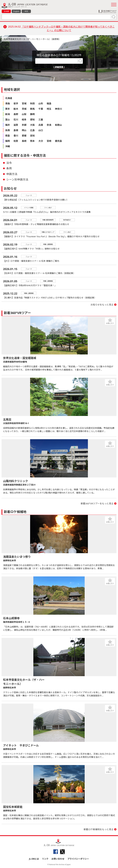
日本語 (6, 11)
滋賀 (16, 125)
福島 (49, 103)
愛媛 (24, 136)
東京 (8, 109)
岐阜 (24, 119)
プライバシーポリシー (78, 859)
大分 (41, 141)
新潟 (8, 114)
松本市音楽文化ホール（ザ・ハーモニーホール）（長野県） (32, 39)
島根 (16, 130)
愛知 (32, 119)
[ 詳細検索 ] (59, 67)
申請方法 (12, 174)
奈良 (49, 125)
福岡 (8, 141)
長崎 (24, 141)
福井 (8, 125)
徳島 (8, 136)
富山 (8, 119)
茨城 (24, 109)
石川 (16, 119)
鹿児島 (58, 141)
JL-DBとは (34, 859)
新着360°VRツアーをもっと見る (97, 503)
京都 (24, 125)
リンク (45, 859)
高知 (32, 136)
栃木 (16, 109)
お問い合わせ (58, 859)
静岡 (32, 114)
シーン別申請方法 (17, 179)
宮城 (24, 103)
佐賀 (16, 141)
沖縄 (8, 146)
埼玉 (49, 109)
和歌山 (58, 125)
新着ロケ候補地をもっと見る (99, 829)
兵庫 (41, 125)
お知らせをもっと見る (102, 305)
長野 (16, 114)
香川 (16, 136)
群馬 (32, 109)
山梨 (24, 114)
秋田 (32, 103)
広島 (32, 130)
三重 (41, 119)
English (16, 11)
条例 (9, 168)
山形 (41, 103)
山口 (41, 130)
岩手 (16, 103)
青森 (8, 103)
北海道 (9, 98)
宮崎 (49, 141)
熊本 (32, 141)
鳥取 (8, 130)
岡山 (24, 130)
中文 (26, 11)
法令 (9, 163)
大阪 (32, 125)
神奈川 (58, 109)
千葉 (41, 109)
